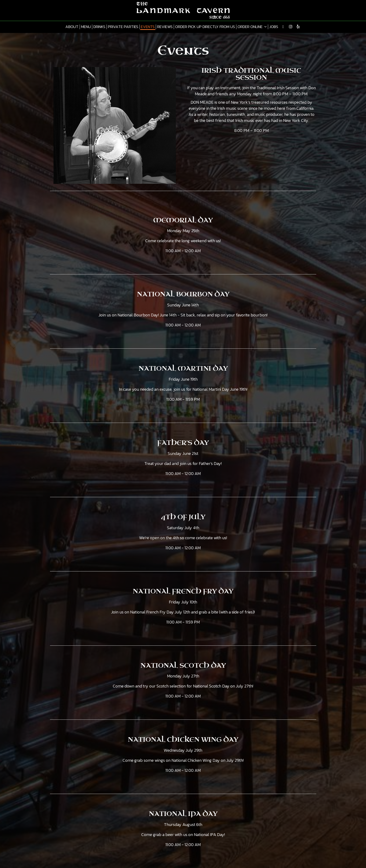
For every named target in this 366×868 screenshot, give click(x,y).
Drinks (99, 27)
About (72, 27)
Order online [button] (252, 27)
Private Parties (123, 27)
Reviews (165, 27)
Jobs (274, 27)
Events (148, 27)
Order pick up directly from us (205, 27)
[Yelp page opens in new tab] (298, 27)
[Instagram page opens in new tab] (291, 27)
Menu (86, 27)
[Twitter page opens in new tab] (283, 27)
